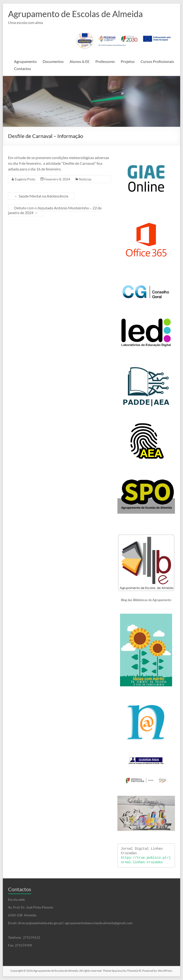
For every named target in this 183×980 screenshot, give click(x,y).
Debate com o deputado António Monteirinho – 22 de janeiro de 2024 (55, 210)
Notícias (85, 179)
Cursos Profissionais (157, 61)
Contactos (22, 68)
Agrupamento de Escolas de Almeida (75, 14)
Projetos (128, 61)
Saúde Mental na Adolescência (41, 196)
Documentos (53, 61)
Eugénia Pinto (25, 179)
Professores (105, 61)
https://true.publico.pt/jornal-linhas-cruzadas (146, 860)
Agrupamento (25, 61)
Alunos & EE (80, 61)
